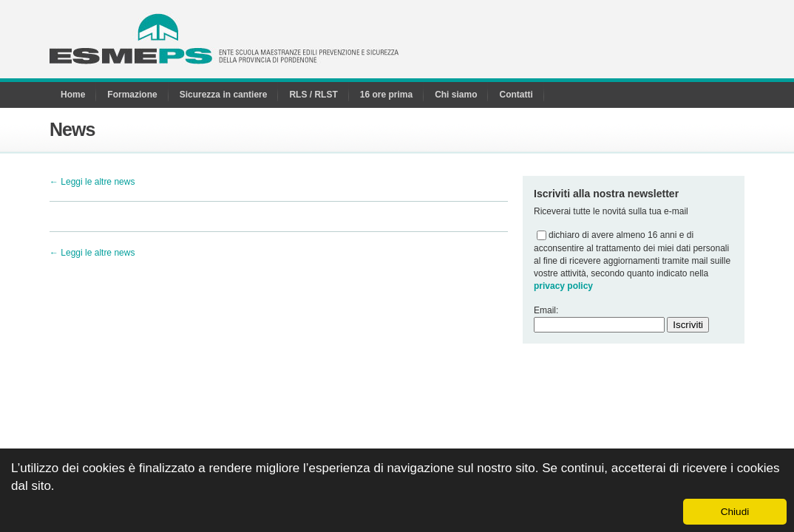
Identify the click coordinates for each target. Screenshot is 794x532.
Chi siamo (456, 95)
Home (73, 95)
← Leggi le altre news (92, 182)
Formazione (132, 95)
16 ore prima (386, 95)
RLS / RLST (313, 95)
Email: (546, 310)
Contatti (516, 95)
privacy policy (563, 286)
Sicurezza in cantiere (224, 95)
